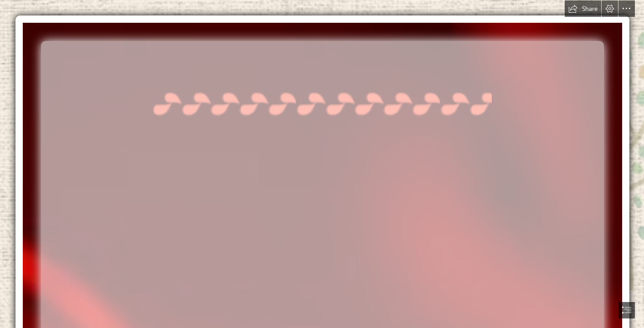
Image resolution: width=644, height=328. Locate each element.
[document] (322, 164)
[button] (583, 9)
